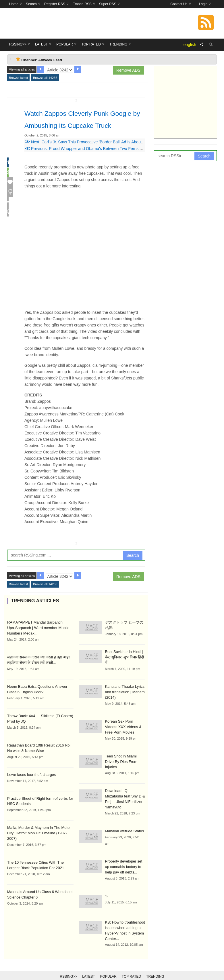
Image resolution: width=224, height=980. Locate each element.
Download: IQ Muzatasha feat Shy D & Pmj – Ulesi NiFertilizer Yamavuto (124, 794)
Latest (88, 966)
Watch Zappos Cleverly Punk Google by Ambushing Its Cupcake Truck (83, 125)
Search (133, 567)
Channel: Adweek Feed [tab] (39, 59)
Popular (108, 966)
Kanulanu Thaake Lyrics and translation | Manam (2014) (124, 697)
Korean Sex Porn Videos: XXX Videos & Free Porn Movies (124, 731)
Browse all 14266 (45, 78)
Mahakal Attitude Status (123, 823)
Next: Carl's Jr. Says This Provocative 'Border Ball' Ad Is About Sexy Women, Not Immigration (111, 154)
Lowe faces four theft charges (30, 784)
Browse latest (18, 78)
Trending (155, 966)
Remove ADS (128, 70)
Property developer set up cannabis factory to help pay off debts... (125, 858)
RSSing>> (68, 966)
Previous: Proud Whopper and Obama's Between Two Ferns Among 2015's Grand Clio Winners (113, 161)
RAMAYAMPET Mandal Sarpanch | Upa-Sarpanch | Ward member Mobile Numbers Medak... (40, 640)
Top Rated (131, 966)
